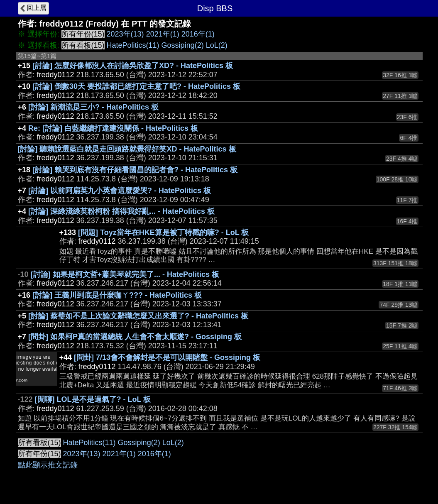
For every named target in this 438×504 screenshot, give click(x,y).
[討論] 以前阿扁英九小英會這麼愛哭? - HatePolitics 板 (120, 191)
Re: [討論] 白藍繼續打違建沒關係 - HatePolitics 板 (113, 128)
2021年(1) (163, 34)
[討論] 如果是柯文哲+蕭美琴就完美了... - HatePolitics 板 (125, 274)
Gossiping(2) (183, 45)
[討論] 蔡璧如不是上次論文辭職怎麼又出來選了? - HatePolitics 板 (138, 316)
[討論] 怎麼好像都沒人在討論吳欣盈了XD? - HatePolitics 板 (133, 66)
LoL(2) (217, 45)
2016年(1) (198, 34)
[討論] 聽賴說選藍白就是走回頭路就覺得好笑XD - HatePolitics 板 (127, 149)
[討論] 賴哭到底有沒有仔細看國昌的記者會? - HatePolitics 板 (135, 170)
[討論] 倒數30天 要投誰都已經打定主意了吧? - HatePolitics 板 (136, 86)
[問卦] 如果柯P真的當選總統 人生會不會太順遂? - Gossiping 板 (135, 337)
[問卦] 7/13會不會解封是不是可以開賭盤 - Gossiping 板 (167, 357)
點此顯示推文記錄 (48, 465)
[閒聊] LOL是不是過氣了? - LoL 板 (93, 399)
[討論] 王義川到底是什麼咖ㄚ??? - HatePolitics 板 (117, 295)
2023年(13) (125, 34)
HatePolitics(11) (133, 45)
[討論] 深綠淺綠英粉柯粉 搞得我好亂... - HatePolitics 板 (121, 211)
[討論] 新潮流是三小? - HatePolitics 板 (93, 107)
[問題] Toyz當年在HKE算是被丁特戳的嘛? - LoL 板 (163, 232)
